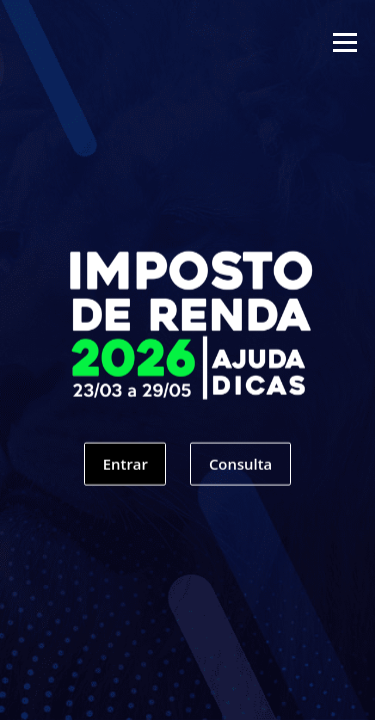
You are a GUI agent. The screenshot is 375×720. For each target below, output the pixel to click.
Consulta (240, 471)
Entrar (125, 471)
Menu (344, 42)
